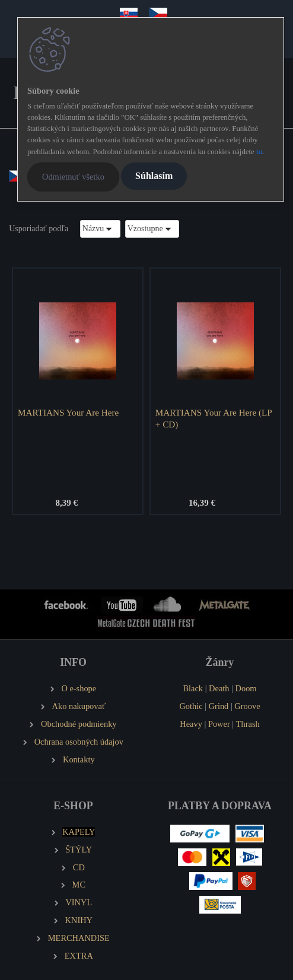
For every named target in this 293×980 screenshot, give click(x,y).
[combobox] (100, 229)
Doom (246, 688)
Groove (247, 706)
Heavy (191, 724)
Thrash (248, 724)
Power (219, 724)
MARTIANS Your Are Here (68, 412)
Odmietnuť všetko (73, 177)
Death (219, 688)
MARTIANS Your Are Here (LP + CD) (214, 418)
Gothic (191, 706)
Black (193, 688)
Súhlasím (154, 176)
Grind (219, 706)
